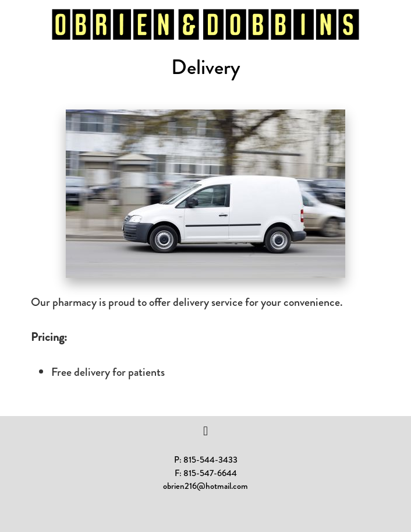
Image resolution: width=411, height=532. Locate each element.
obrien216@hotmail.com (205, 486)
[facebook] (205, 431)
